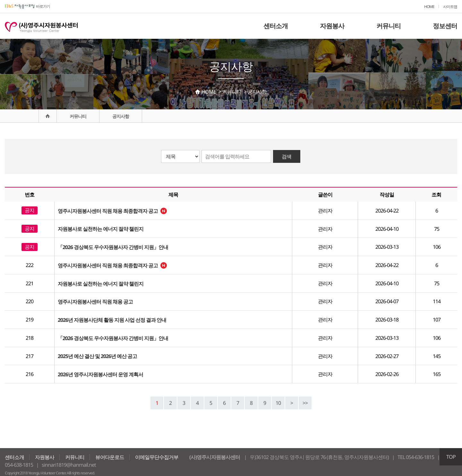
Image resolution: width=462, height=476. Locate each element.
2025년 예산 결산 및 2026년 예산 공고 (97, 356)
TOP (451, 457)
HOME (429, 7)
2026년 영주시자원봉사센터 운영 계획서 (100, 374)
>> (305, 403)
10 (278, 403)
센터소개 (276, 26)
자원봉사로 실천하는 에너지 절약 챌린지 (101, 229)
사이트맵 (450, 7)
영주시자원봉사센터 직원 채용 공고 (95, 302)
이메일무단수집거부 (157, 457)
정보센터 (445, 26)
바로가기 (27, 6)
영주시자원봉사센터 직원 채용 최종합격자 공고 (108, 211)
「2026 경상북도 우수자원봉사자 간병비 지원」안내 (113, 247)
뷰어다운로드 (110, 457)
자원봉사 (332, 26)
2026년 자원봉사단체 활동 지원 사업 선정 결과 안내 (112, 320)
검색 (287, 156)
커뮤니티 (389, 26)
